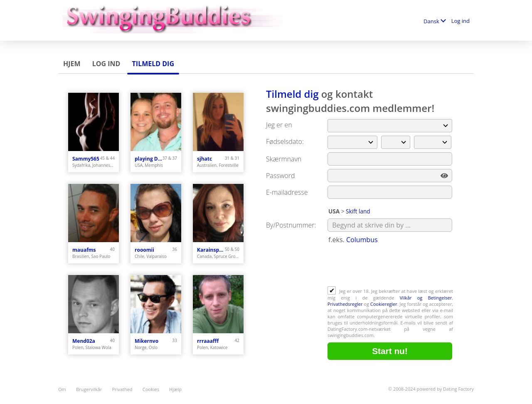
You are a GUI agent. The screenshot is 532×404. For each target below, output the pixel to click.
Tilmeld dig (153, 64)
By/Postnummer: (291, 225)
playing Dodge (149, 159)
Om (62, 389)
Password (280, 176)
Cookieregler (384, 304)
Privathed (122, 389)
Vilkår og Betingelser (426, 298)
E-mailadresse (287, 192)
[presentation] (391, 266)
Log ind (461, 21)
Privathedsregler (345, 304)
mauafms (84, 250)
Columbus (362, 240)
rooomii (144, 250)
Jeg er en (279, 125)
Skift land (358, 211)
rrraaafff (208, 341)
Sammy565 (86, 159)
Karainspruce (211, 250)
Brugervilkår (89, 389)
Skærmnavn (284, 159)
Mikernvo (147, 341)
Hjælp (175, 389)
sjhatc (204, 159)
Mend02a (84, 341)
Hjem (72, 64)
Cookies (151, 389)
